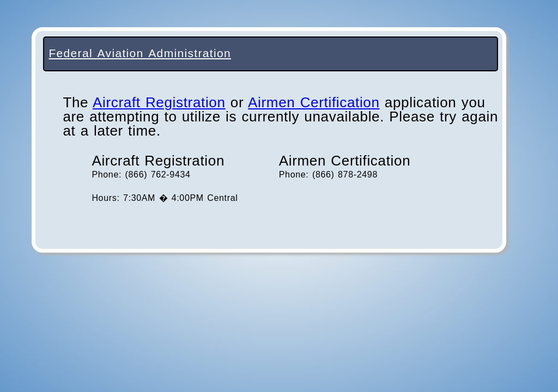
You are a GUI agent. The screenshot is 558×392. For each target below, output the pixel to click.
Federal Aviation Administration (140, 53)
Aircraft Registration (159, 102)
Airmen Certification (314, 102)
